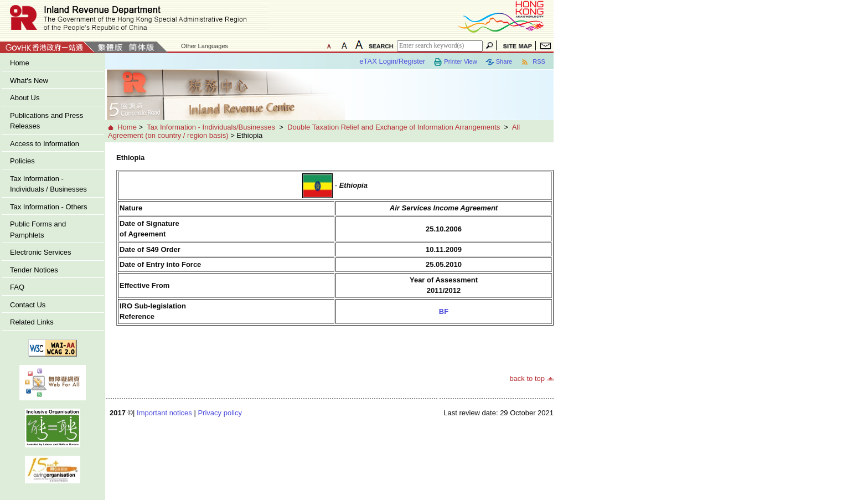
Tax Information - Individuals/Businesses (211, 127)
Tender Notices (34, 270)
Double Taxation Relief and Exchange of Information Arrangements (394, 127)
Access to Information (45, 144)
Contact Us (28, 305)
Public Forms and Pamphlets (38, 230)
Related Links (32, 322)
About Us (25, 98)
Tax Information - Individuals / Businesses (48, 184)
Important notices (164, 413)
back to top (527, 378)
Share (499, 62)
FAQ (17, 287)
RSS (533, 62)
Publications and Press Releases (46, 121)
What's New (29, 81)
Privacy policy (219, 413)
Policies (22, 161)
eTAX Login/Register (392, 61)
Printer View (455, 62)
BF (444, 311)
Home (20, 63)
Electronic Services (41, 252)
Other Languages (205, 46)
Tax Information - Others (48, 207)
